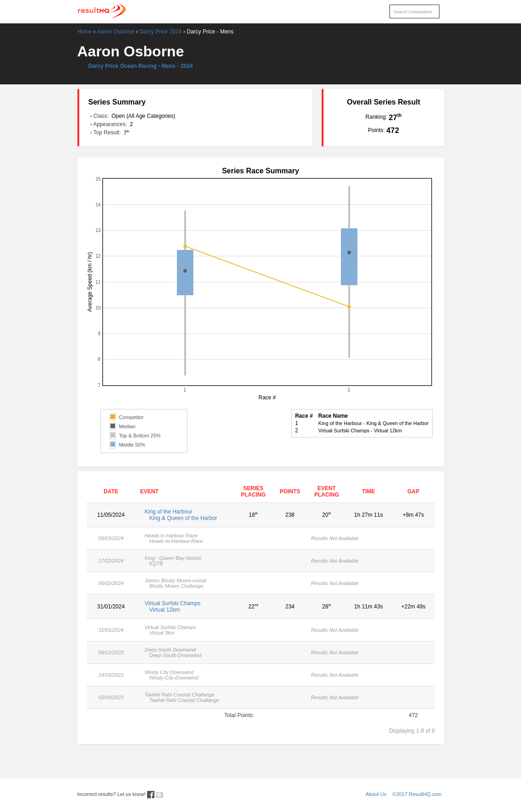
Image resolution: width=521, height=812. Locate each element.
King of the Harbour (185, 515)
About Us (376, 794)
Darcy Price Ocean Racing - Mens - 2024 (141, 66)
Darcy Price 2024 (160, 32)
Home (85, 32)
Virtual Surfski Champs (185, 607)
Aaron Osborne (116, 32)
